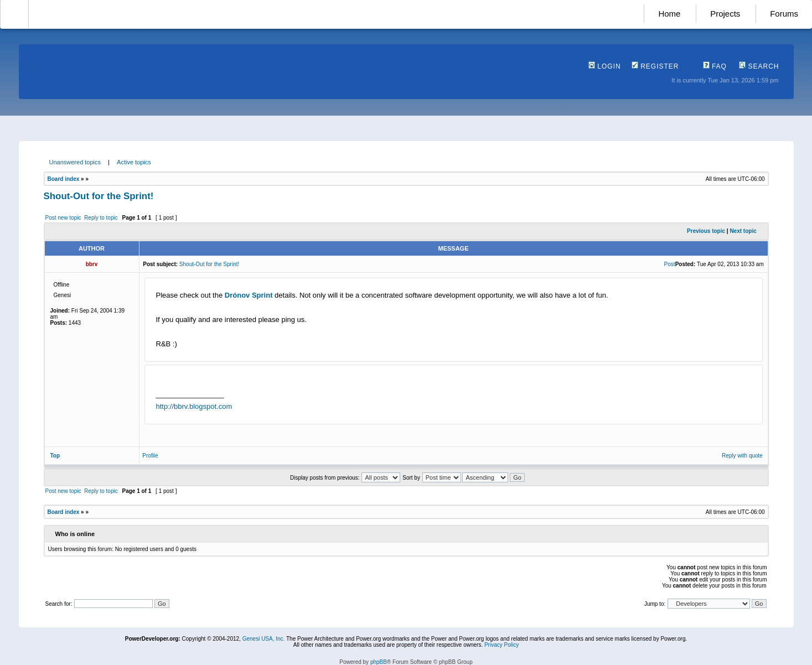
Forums (784, 14)
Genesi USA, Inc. (264, 639)
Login (605, 66)
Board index (64, 179)
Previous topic (706, 231)
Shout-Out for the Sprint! (99, 196)
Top (55, 456)
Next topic (743, 231)
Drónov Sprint (249, 295)
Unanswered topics (75, 162)
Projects (725, 14)
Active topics (134, 162)
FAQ (715, 66)
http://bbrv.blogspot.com (194, 406)
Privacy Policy (501, 645)
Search (759, 66)
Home (669, 14)
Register (655, 66)
